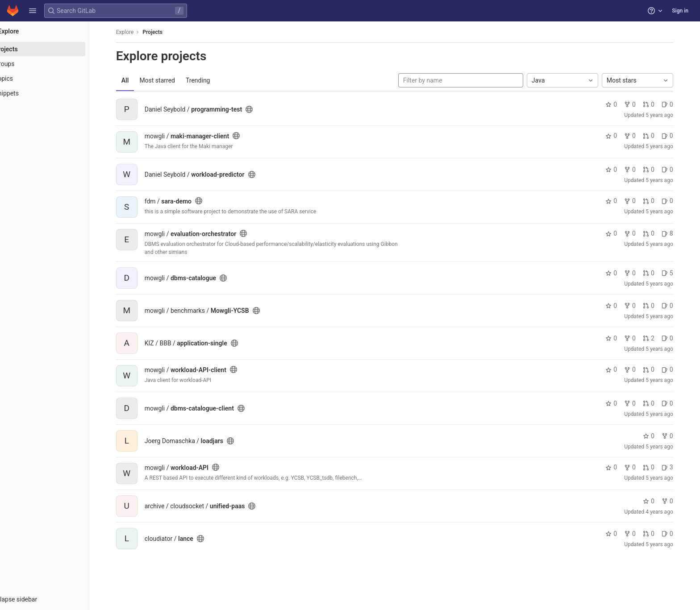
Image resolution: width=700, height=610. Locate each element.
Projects (165, 32)
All (138, 80)
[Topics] (57, 79)
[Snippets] (57, 93)
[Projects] (57, 49)
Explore (137, 32)
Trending (210, 80)
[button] (33, 11)
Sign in (680, 11)
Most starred (170, 80)
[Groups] (57, 64)
